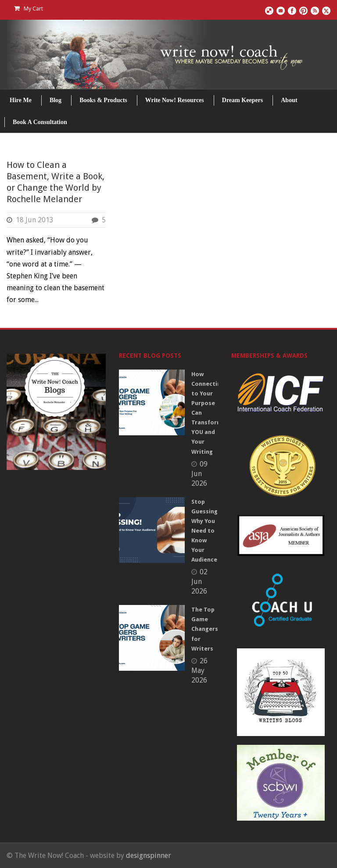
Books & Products (103, 100)
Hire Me (21, 100)
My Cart (29, 9)
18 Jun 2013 (35, 220)
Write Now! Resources (175, 100)
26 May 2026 (199, 671)
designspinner (149, 856)
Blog (56, 100)
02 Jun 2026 (199, 582)
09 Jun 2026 (199, 474)
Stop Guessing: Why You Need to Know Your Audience (205, 531)
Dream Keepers (242, 100)
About (289, 100)
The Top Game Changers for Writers (205, 629)
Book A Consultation (40, 122)
